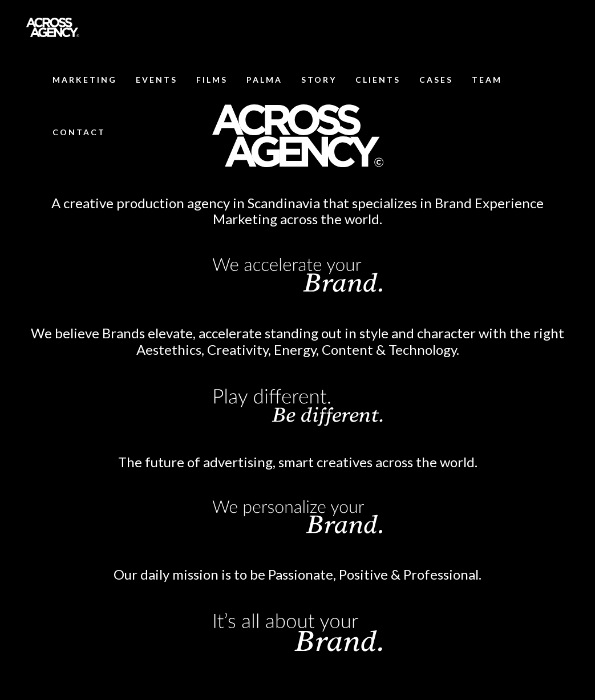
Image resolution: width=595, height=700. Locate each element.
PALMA (264, 80)
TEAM (487, 80)
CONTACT (79, 132)
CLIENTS (378, 80)
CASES (436, 80)
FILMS (212, 80)
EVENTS (157, 80)
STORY (319, 80)
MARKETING (85, 80)
